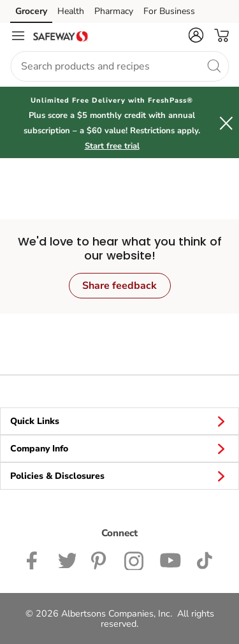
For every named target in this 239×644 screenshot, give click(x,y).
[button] (196, 35)
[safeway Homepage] (61, 36)
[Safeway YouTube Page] (170, 559)
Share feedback (119, 286)
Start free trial (112, 146)
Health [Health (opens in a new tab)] (71, 11)
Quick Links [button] (119, 421)
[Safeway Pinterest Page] (100, 559)
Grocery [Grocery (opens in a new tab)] (31, 11)
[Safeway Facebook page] (35, 559)
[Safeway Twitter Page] (67, 559)
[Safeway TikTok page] (204, 559)
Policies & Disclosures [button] (119, 476)
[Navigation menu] (18, 36)
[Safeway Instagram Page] (134, 559)
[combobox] (119, 66)
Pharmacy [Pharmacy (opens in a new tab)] (114, 11)
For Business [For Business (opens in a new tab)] (169, 11)
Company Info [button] (119, 448)
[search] (214, 66)
